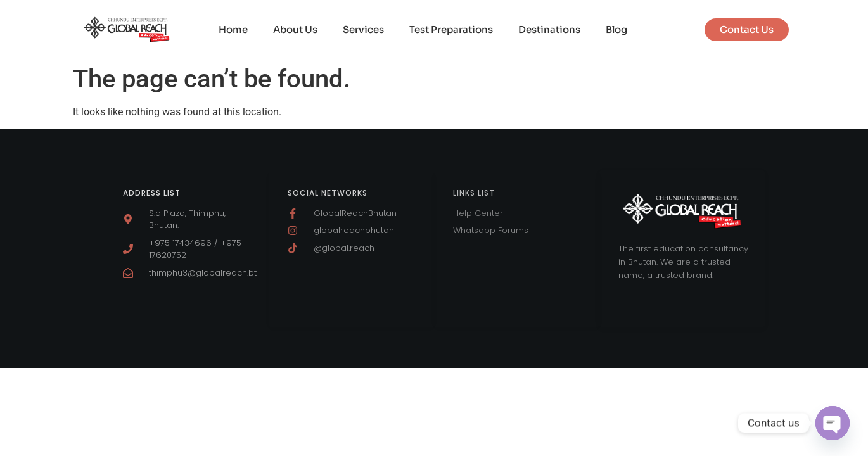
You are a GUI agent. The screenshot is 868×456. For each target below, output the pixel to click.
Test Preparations (451, 29)
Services (363, 29)
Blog (616, 29)
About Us (295, 29)
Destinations (549, 29)
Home (233, 29)
